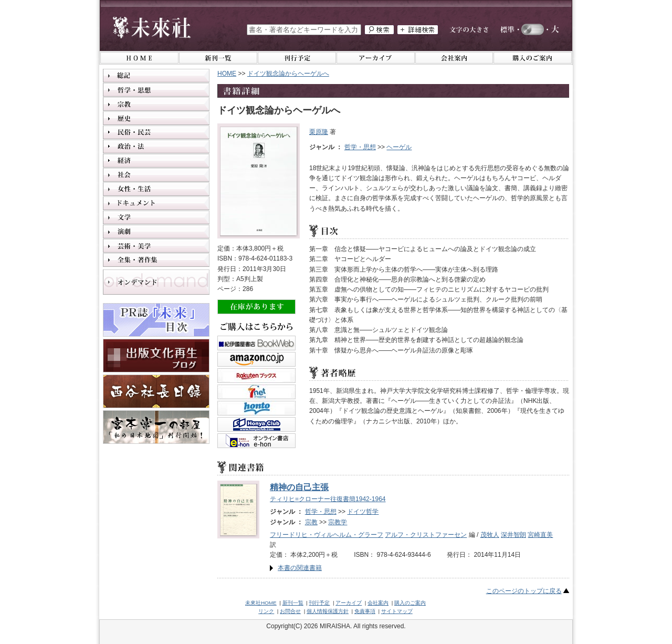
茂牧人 (490, 535)
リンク (266, 611)
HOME (227, 74)
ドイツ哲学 (363, 512)
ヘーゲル (399, 147)
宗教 (311, 522)
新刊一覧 (293, 603)
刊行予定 (319, 603)
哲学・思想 (360, 147)
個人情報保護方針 (328, 611)
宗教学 (338, 522)
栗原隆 (319, 132)
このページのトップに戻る (524, 591)
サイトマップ (397, 611)
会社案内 (378, 603)
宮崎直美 (540, 535)
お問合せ (290, 611)
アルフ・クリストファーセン (426, 535)
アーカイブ (349, 603)
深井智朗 (513, 535)
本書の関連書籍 (300, 568)
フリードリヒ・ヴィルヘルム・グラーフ (327, 535)
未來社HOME (261, 603)
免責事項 (365, 611)
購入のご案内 (410, 603)
